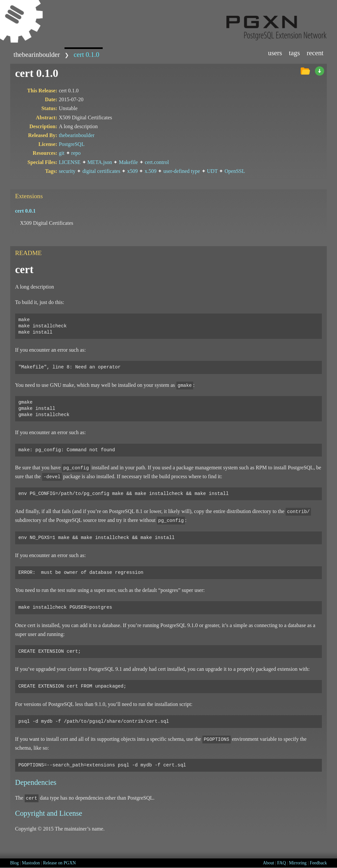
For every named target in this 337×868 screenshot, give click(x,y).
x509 (132, 171)
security (67, 171)
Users (275, 53)
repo (76, 153)
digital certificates (101, 171)
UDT (212, 171)
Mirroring (298, 863)
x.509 (150, 171)
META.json (100, 162)
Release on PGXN (60, 863)
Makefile (128, 162)
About (269, 863)
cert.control (157, 162)
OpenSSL (235, 171)
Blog (14, 863)
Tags (295, 53)
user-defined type (181, 171)
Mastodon (31, 863)
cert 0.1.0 (87, 54)
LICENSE (70, 162)
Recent (315, 53)
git (62, 153)
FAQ (281, 863)
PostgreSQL (72, 144)
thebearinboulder (37, 54)
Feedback (318, 863)
